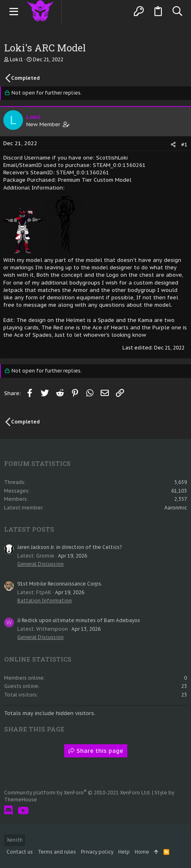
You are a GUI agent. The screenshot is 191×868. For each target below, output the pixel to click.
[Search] (177, 12)
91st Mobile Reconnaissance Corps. (60, 584)
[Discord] (8, 811)
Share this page (96, 751)
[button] (14, 12)
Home (142, 852)
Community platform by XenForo (77, 793)
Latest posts (29, 529)
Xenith (15, 840)
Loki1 (16, 59)
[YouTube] (23, 811)
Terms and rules (57, 852)
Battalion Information (45, 601)
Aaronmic (176, 508)
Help (124, 852)
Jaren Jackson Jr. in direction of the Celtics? (69, 547)
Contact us (20, 852)
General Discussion (40, 564)
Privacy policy (97, 852)
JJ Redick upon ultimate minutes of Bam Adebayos (79, 620)
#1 (184, 145)
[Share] (173, 145)
